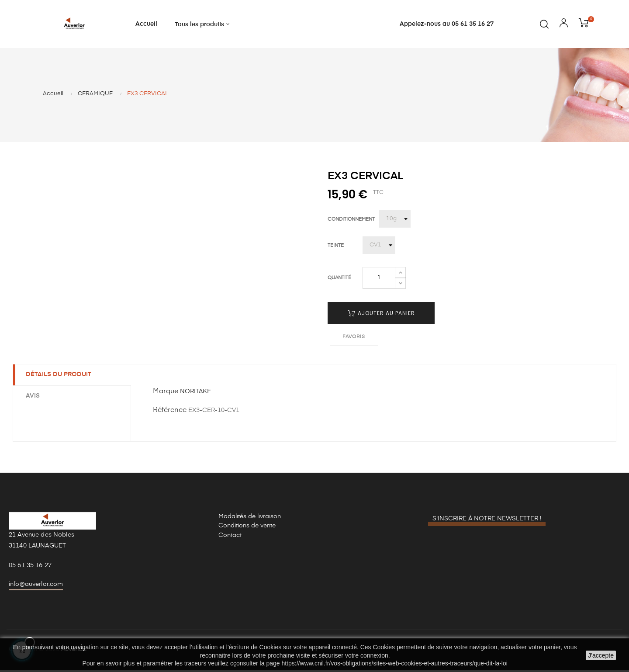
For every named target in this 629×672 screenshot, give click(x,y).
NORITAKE (195, 393)
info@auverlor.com (36, 585)
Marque (166, 393)
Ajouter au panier (381, 314)
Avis (33, 397)
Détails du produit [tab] (59, 376)
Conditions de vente (247, 527)
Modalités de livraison (250, 518)
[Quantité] (379, 279)
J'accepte (601, 655)
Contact (230, 537)
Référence (170, 412)
